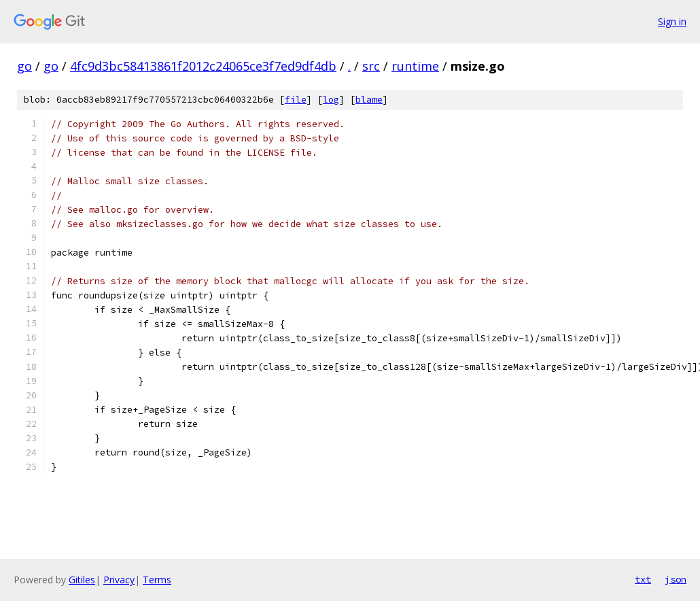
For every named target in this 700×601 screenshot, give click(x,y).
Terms (157, 580)
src (371, 66)
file (296, 100)
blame (369, 100)
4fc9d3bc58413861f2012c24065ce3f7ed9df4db (203, 66)
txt (643, 579)
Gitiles (82, 580)
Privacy (119, 580)
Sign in (672, 21)
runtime (415, 66)
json (676, 579)
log (331, 100)
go (24, 66)
